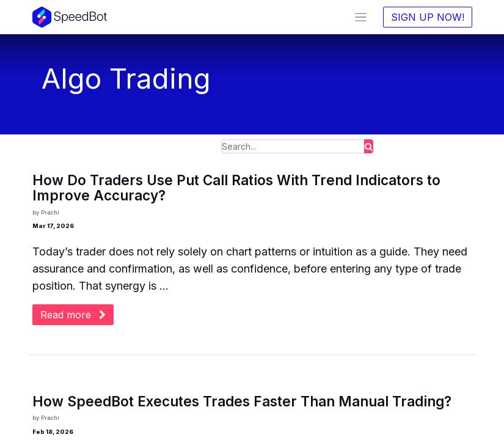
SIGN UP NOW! (428, 17)
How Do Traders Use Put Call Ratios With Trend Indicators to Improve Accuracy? (236, 188)
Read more (73, 315)
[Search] (369, 146)
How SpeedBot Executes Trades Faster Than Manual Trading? (242, 402)
